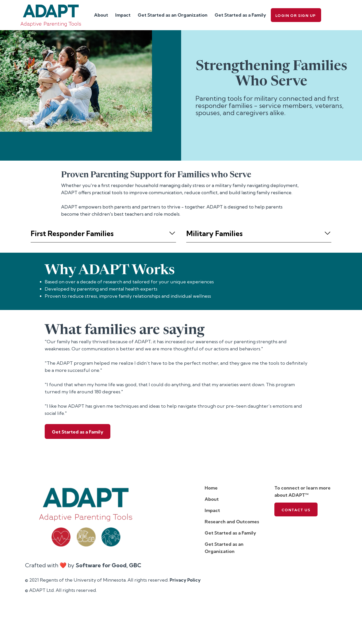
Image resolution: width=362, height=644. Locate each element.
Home (211, 488)
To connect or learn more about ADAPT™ (302, 491)
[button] (103, 234)
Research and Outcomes (232, 522)
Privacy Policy (185, 580)
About (101, 15)
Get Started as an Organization (173, 15)
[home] (51, 15)
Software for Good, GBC (108, 565)
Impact (123, 15)
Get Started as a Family (240, 15)
